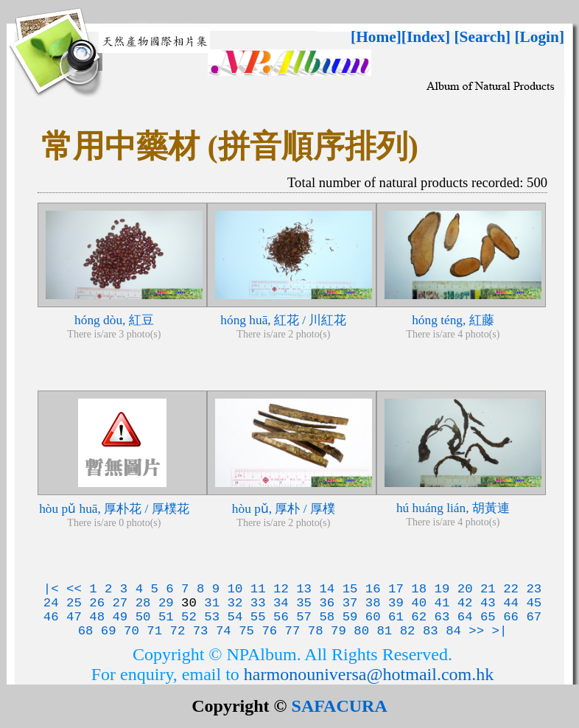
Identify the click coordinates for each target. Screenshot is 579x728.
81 (384, 631)
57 (304, 617)
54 (235, 617)
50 (143, 617)
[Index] (426, 37)
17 (396, 589)
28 (143, 603)
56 (281, 617)
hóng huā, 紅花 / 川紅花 (283, 320)
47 (74, 617)
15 (350, 589)
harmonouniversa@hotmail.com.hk (369, 674)
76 (269, 631)
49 (120, 617)
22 (511, 589)
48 (97, 617)
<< (74, 589)
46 (51, 617)
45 (534, 603)
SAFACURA (340, 706)
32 (235, 603)
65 (488, 617)
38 (373, 603)
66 (511, 617)
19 (442, 589)
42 (465, 603)
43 (488, 603)
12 (281, 589)
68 (86, 631)
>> (476, 631)
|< (51, 589)
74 (224, 631)
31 (212, 603)
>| (500, 631)
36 (327, 603)
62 (419, 617)
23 (534, 589)
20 (465, 589)
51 (166, 617)
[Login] (539, 37)
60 (373, 617)
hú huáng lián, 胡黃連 (453, 508)
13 (304, 589)
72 (178, 631)
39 (396, 603)
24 (51, 603)
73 (201, 631)
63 (442, 617)
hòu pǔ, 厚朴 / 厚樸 (284, 509)
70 (131, 631)
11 (258, 589)
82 (408, 631)
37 (350, 603)
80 (361, 631)
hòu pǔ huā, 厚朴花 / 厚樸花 (114, 509)
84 (453, 631)
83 (431, 631)
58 (327, 617)
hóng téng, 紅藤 (453, 320)
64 (465, 617)
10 (235, 589)
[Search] (483, 37)
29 (166, 603)
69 (109, 631)
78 (316, 631)
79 (338, 631)
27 (120, 603)
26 (97, 603)
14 (327, 589)
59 (350, 617)
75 (246, 631)
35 (304, 603)
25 (74, 603)
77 (293, 631)
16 (373, 589)
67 (534, 617)
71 (154, 631)
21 (488, 589)
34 (281, 603)
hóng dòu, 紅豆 (114, 320)
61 (396, 617)
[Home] (376, 37)
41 (442, 603)
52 (189, 617)
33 (258, 603)
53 (212, 617)
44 (511, 603)
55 (258, 617)
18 (419, 589)
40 (419, 603)
